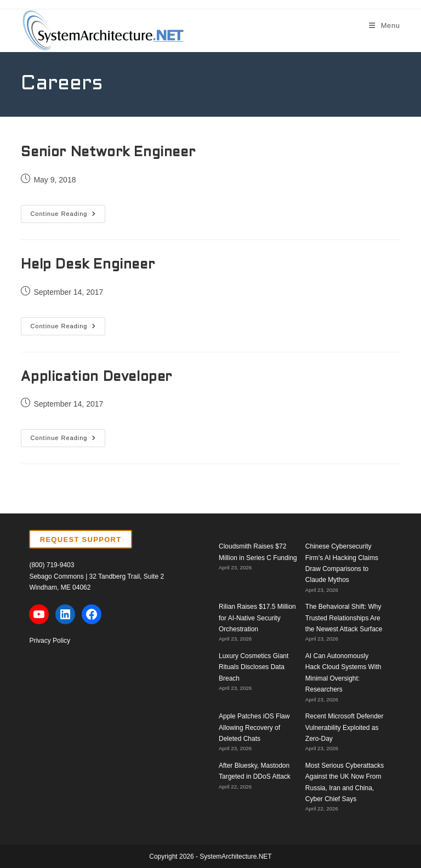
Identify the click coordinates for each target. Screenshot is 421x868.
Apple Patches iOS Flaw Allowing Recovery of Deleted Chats (254, 727)
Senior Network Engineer (108, 153)
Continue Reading (68, 216)
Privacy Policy (50, 641)
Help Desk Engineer (88, 265)
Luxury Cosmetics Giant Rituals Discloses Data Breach (254, 667)
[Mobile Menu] (385, 25)
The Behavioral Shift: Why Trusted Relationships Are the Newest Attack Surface (344, 618)
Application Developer (96, 378)
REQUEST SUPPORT (81, 539)
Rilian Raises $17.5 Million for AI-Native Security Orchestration (257, 618)
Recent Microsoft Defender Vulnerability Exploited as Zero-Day (345, 727)
